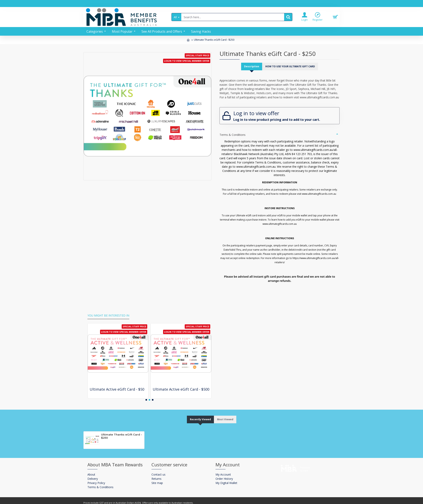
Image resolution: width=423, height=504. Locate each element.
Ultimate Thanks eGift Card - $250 (122, 429)
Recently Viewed (199, 412)
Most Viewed (227, 412)
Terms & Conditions (233, 131)
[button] (146, 392)
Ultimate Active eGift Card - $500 (181, 382)
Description (250, 67)
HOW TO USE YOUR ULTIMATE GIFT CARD (291, 67)
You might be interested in (108, 308)
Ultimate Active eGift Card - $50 (117, 382)
